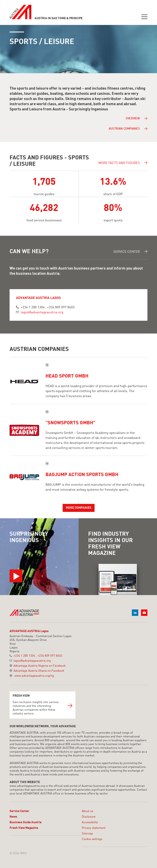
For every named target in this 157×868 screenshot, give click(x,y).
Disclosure (89, 817)
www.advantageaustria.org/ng (34, 676)
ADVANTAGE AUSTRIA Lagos (29, 631)
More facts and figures (123, 163)
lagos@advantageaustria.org (42, 312)
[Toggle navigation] (144, 17)
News (13, 817)
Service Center (130, 252)
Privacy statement (94, 828)
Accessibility (90, 823)
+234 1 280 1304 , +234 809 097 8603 (48, 307)
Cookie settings (92, 839)
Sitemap (87, 834)
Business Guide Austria (26, 823)
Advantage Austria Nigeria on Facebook (40, 666)
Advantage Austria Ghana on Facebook (39, 671)
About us (87, 811)
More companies (79, 508)
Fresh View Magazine (24, 828)
